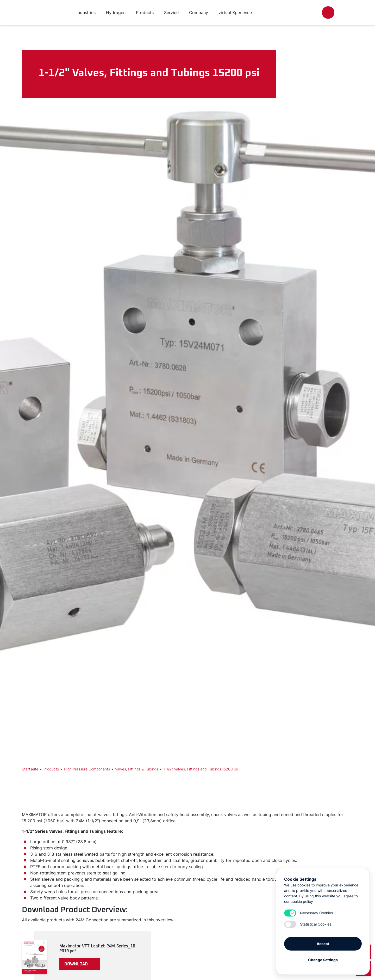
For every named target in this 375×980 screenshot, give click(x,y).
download (76, 964)
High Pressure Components (87, 769)
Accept (323, 944)
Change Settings (323, 960)
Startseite (30, 769)
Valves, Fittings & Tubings (137, 769)
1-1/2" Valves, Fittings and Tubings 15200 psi (201, 769)
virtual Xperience (235, 13)
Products (51, 769)
